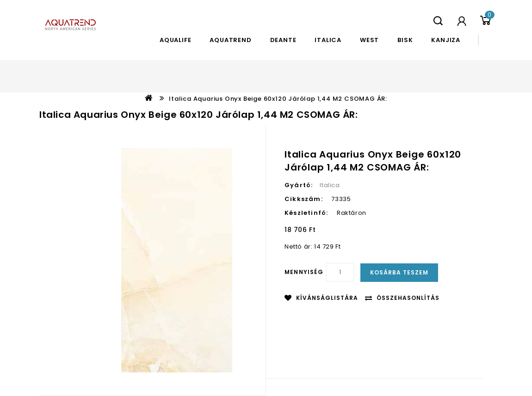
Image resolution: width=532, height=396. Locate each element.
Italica (328, 40)
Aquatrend (230, 40)
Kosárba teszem (399, 272)
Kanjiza (446, 40)
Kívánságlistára (327, 298)
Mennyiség (304, 272)
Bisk (405, 40)
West (369, 40)
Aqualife (175, 40)
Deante (283, 40)
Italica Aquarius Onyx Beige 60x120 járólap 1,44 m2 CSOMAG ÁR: (278, 99)
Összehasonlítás (408, 298)
